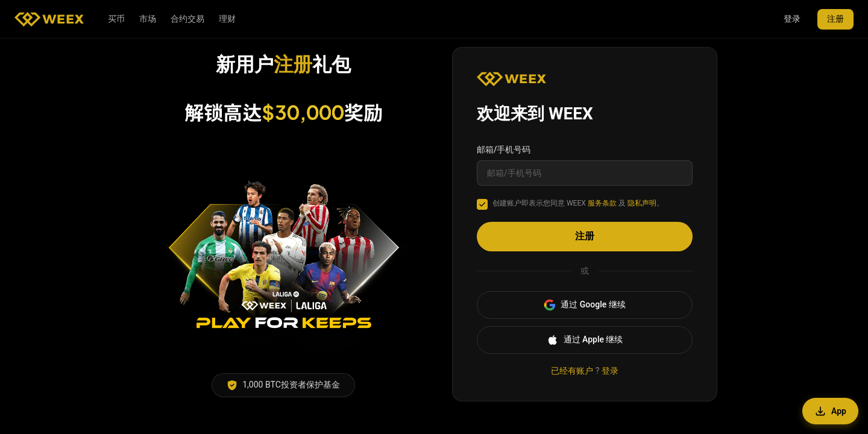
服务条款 (602, 203)
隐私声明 (642, 203)
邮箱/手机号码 (504, 149)
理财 (227, 19)
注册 (835, 19)
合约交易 (187, 19)
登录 (792, 19)
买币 (116, 19)
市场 (148, 19)
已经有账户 (572, 371)
